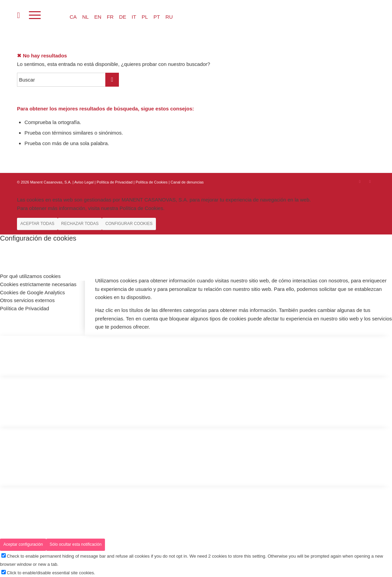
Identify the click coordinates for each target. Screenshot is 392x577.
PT (157, 17)
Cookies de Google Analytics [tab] (32, 292)
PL (145, 17)
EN (98, 17)
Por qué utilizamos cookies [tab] (30, 276)
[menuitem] (19, 15)
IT (134, 17)
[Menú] (35, 15)
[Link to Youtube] (370, 181)
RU (169, 17)
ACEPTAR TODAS (37, 224)
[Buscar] (19, 15)
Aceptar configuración (23, 544)
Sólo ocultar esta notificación (76, 544)
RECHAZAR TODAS (80, 224)
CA (73, 17)
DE (123, 17)
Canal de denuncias (187, 182)
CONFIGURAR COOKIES (129, 224)
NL (85, 17)
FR (110, 17)
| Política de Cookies (151, 182)
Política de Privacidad (115, 182)
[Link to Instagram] (360, 181)
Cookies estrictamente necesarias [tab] (38, 284)
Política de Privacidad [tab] (24, 308)
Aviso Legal (84, 182)
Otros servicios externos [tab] (27, 300)
